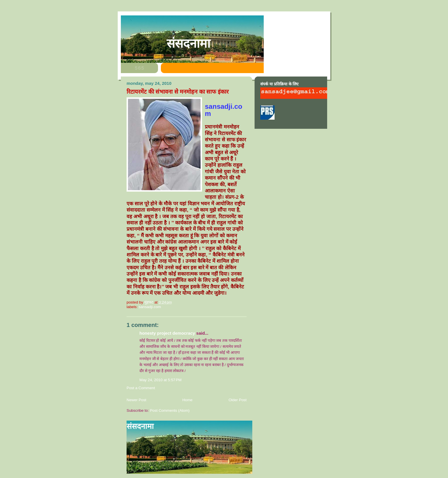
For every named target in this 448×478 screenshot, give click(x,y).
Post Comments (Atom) (170, 410)
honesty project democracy (167, 333)
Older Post (238, 400)
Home (187, 400)
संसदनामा (188, 43)
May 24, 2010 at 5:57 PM (160, 380)
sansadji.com (150, 307)
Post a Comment (141, 388)
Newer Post (136, 400)
